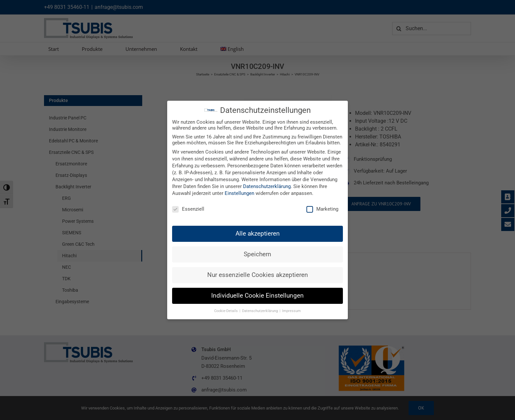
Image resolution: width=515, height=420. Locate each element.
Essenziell (188, 209)
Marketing (322, 209)
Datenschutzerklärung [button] (260, 311)
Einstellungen (239, 193)
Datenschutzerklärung (267, 186)
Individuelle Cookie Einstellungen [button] (257, 296)
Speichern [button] (257, 254)
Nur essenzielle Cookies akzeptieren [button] (258, 275)
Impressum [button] (291, 311)
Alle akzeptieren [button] (258, 234)
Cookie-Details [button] (226, 311)
